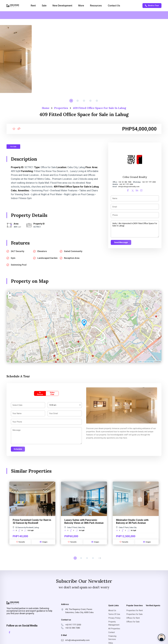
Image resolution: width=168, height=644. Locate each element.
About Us (112, 610)
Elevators (42, 251)
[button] (100, 558)
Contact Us (114, 6)
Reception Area (72, 258)
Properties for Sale (134, 614)
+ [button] (10, 293)
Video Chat (52, 393)
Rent (33, 6)
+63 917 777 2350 (149, 182)
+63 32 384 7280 (125, 182)
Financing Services (112, 638)
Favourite (21, 542)
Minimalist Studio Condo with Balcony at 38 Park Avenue (132, 521)
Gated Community (73, 251)
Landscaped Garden (47, 258)
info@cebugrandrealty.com (129, 187)
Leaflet (140, 362)
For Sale (13, 147)
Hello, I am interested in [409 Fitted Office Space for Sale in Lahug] (135, 229)
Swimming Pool (19, 265)
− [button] (10, 297)
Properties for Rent (135, 610)
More (81, 6)
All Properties (114, 629)
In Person (40, 393)
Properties (61, 108)
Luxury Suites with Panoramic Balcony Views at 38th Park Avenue (84, 521)
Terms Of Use (114, 614)
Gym (13, 258)
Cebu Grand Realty (135, 177)
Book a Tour (152, 5)
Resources (96, 6)
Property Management (114, 623)
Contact (112, 632)
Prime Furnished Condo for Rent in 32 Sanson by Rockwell (32, 521)
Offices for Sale (133, 622)
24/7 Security (17, 251)
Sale (44, 6)
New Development (62, 6)
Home (46, 108)
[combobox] (65, 405)
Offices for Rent (133, 618)
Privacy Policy (114, 618)
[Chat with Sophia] (161, 637)
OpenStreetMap (149, 362)
